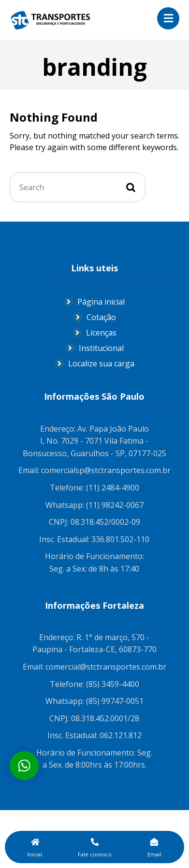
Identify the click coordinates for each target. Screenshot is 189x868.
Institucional (94, 348)
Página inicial (94, 302)
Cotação (94, 317)
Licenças (94, 333)
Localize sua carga (94, 364)
